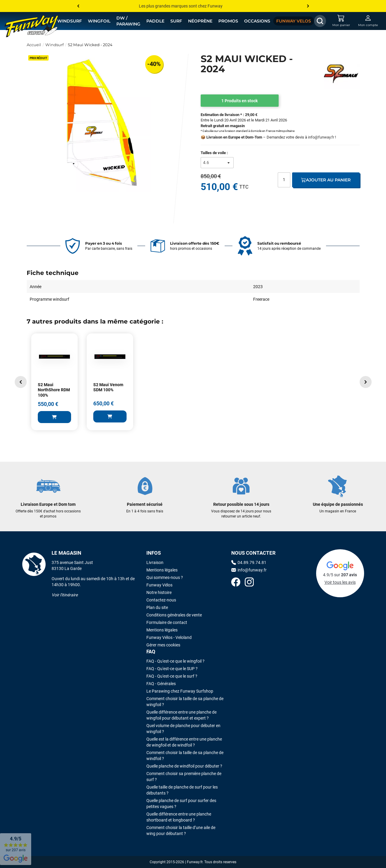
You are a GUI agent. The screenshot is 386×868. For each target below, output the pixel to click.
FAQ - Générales (161, 684)
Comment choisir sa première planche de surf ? (184, 777)
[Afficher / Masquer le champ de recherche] (320, 21)
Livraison (155, 562)
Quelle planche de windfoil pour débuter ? (184, 766)
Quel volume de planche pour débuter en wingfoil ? (183, 729)
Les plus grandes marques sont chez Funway (181, 6)
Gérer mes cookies (163, 645)
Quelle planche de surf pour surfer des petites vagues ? (181, 804)
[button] (21, 382)
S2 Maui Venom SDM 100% (108, 387)
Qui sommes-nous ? (165, 577)
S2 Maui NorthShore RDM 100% (54, 390)
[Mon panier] (341, 21)
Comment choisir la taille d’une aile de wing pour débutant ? (181, 831)
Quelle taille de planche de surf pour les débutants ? (182, 790)
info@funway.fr (321, 137)
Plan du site (157, 607)
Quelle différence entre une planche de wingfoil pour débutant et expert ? (181, 715)
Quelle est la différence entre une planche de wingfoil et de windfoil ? (184, 742)
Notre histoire (159, 592)
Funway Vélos (159, 585)
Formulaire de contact (167, 622)
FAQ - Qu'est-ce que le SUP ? (172, 669)
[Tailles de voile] (217, 163)
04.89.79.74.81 (249, 562)
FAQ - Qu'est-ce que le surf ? (172, 676)
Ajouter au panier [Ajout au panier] (326, 180)
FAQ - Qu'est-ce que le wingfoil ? (175, 661)
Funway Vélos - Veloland (169, 637)
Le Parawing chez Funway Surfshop (180, 691)
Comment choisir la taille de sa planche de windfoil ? (185, 756)
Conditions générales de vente (174, 615)
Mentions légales (162, 570)
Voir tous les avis (340, 582)
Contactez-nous (161, 600)
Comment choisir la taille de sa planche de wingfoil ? (185, 702)
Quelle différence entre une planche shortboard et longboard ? (179, 817)
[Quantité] (284, 180)
